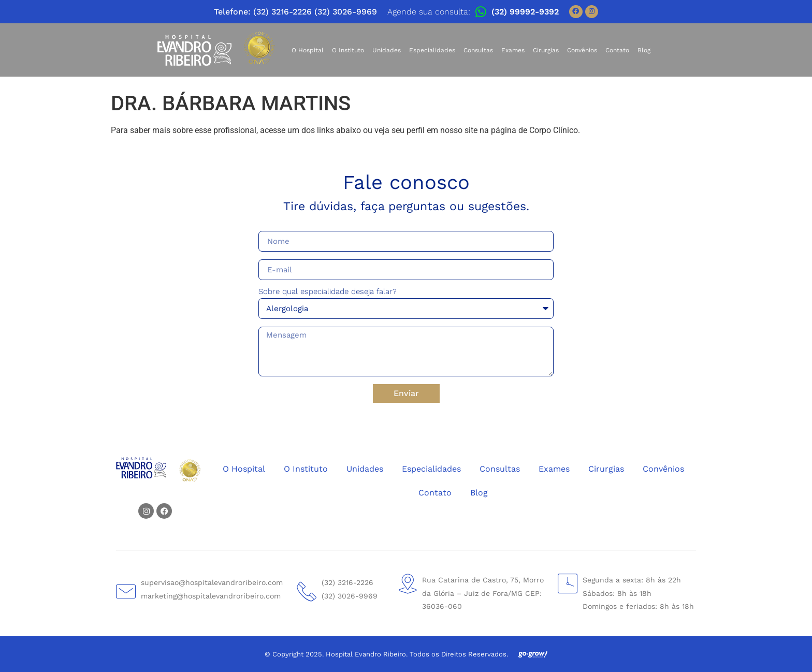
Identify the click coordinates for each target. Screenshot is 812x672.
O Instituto (348, 50)
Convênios (582, 50)
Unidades (387, 50)
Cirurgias (546, 50)
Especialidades (432, 50)
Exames (513, 50)
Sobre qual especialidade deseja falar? (328, 292)
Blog (644, 50)
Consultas (478, 50)
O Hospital (308, 50)
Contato (617, 50)
